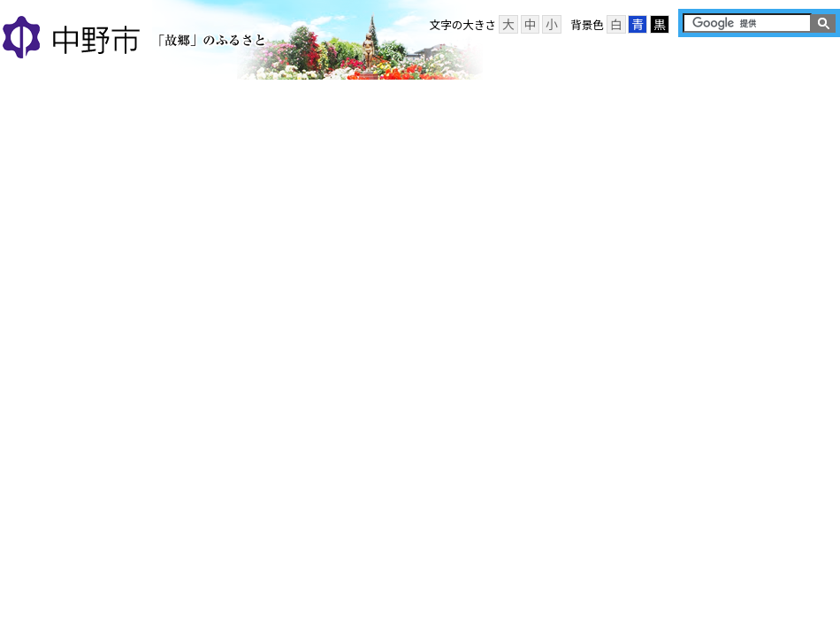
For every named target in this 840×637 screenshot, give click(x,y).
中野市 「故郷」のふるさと (137, 39)
